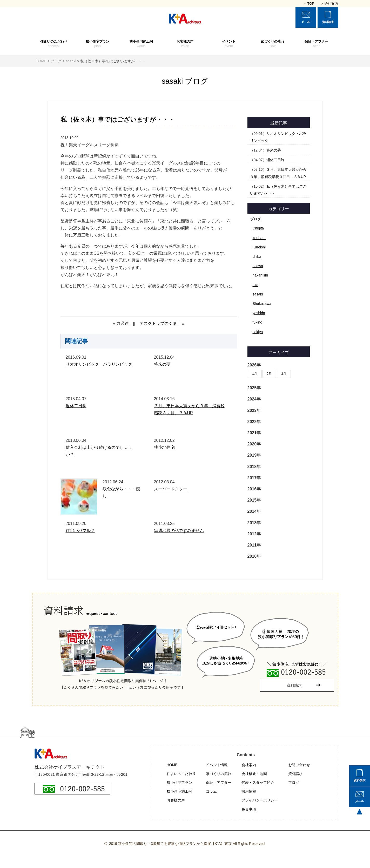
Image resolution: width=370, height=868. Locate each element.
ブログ (255, 219)
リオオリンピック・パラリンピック (99, 364)
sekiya (258, 332)
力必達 (123, 323)
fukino (257, 322)
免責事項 (249, 809)
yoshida (259, 313)
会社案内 (249, 765)
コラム (211, 791)
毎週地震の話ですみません (179, 531)
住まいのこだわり (54, 44)
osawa (258, 266)
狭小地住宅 (164, 447)
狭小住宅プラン (97, 44)
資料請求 (295, 774)
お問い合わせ (299, 765)
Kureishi (259, 247)
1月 (255, 374)
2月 (269, 374)
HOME (172, 765)
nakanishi (260, 275)
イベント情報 (217, 765)
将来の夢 (162, 364)
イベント (229, 44)
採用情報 (249, 791)
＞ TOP (309, 4)
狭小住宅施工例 (141, 44)
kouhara (259, 238)
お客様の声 (185, 44)
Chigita (258, 228)
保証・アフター (316, 44)
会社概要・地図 (254, 774)
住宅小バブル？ (80, 531)
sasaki (258, 294)
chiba (257, 257)
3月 (284, 374)
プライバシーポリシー (260, 800)
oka (256, 285)
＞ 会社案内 (329, 4)
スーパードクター (171, 489)
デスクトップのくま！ (160, 323)
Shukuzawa (262, 304)
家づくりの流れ (273, 44)
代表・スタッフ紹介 (258, 782)
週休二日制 (76, 406)
